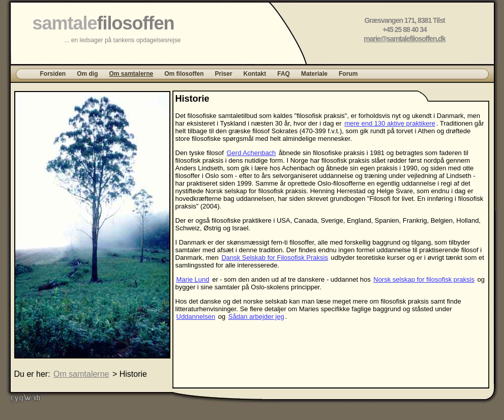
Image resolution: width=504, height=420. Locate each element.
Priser (224, 74)
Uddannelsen (196, 317)
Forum (348, 74)
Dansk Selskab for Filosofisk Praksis (275, 258)
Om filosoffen (184, 74)
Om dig (87, 74)
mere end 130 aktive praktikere (390, 123)
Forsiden (53, 74)
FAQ (284, 74)
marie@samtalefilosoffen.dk (404, 39)
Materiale (314, 74)
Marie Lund (193, 279)
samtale (103, 23)
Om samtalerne (131, 74)
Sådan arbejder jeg (256, 317)
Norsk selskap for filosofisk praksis (424, 279)
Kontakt (255, 74)
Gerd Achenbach (251, 153)
